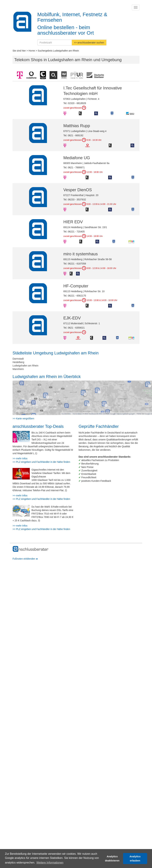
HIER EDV (73, 222)
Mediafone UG (77, 158)
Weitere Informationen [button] (50, 863)
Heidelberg (18, 362)
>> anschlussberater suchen (89, 43)
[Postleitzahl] (55, 43)
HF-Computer (76, 286)
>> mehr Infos (20, 458)
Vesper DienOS (78, 190)
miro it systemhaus (81, 254)
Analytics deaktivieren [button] (112, 859)
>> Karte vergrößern (23, 418)
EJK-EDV (72, 318)
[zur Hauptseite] (31, 549)
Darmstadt (18, 359)
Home (32, 51)
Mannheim (18, 369)
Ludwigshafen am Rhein (25, 366)
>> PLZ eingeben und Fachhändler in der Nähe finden (41, 462)
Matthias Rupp (77, 126)
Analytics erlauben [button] (135, 859)
